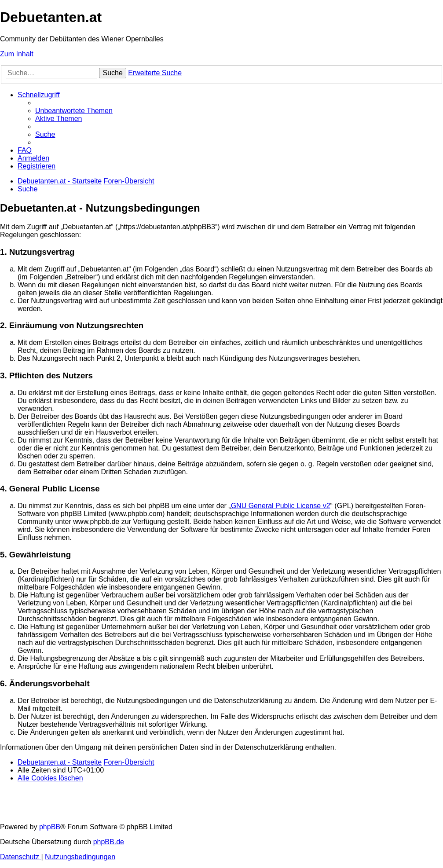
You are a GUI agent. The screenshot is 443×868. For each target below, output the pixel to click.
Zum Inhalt (17, 54)
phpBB (50, 827)
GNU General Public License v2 (281, 506)
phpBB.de (109, 842)
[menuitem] (74, 111)
